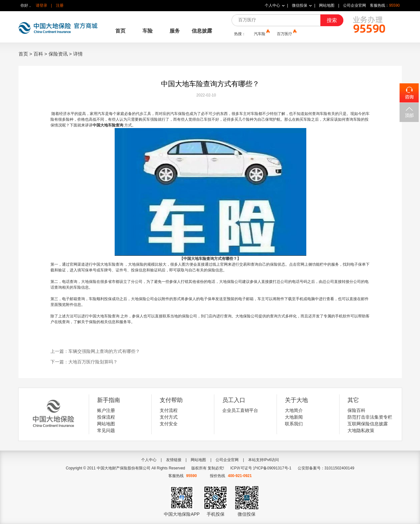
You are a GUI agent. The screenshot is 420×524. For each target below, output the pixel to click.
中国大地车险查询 (108, 125)
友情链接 (174, 460)
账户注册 (106, 410)
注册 (60, 5)
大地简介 (294, 410)
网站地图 (327, 5)
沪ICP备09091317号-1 (272, 468)
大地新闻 (294, 417)
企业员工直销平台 (240, 410)
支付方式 (169, 417)
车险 (148, 31)
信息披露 (202, 31)
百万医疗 (286, 34)
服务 (175, 31)
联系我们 (294, 424)
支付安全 (169, 424)
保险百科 (356, 410)
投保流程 (106, 417)
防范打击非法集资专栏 (370, 417)
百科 (38, 54)
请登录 (42, 5)
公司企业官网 (355, 5)
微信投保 (300, 5)
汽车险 (261, 34)
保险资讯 (58, 54)
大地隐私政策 (361, 430)
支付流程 (169, 410)
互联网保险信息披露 (368, 424)
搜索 (332, 20)
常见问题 (106, 430)
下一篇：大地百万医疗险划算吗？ (84, 362)
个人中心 (272, 5)
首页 (120, 31)
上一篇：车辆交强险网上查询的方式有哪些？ (95, 351)
